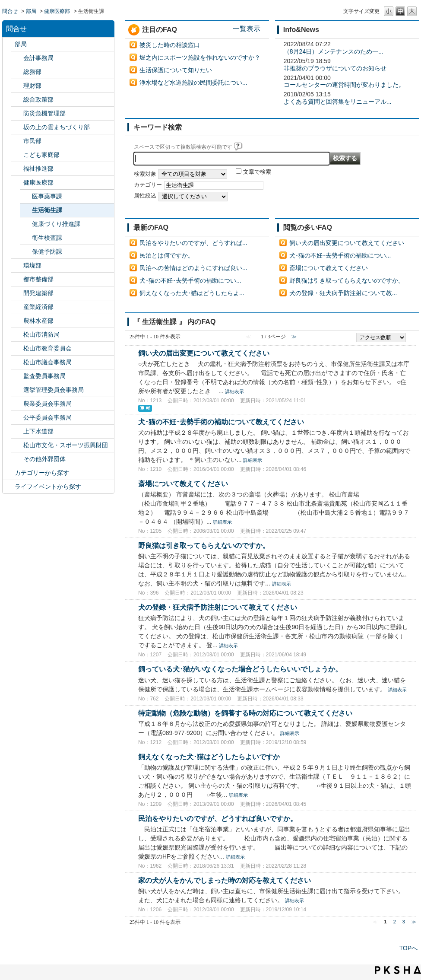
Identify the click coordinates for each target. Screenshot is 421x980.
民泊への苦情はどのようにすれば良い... (193, 268)
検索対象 (145, 174)
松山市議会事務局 (47, 362)
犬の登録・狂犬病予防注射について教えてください (218, 607)
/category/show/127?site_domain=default (17, 86)
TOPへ (408, 948)
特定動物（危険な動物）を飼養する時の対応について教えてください (245, 713)
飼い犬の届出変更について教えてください (347, 243)
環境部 (32, 265)
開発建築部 (38, 293)
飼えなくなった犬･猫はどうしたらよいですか (209, 757)
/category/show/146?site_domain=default (17, 376)
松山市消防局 (41, 334)
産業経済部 (38, 307)
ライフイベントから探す (48, 487)
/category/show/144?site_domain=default (17, 431)
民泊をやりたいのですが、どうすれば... (193, 243)
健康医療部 (57, 11)
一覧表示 (247, 29)
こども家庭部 (41, 155)
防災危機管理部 (44, 113)
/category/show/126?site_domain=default (17, 100)
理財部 (32, 86)
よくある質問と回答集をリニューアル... (338, 102)
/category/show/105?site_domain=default (9, 487)
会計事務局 (38, 58)
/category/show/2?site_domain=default (9, 473)
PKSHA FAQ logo (398, 970)
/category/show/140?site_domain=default (17, 335)
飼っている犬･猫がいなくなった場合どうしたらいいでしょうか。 (240, 669)
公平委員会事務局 (47, 417)
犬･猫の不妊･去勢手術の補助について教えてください (221, 422)
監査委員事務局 (44, 376)
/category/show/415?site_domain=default (17, 155)
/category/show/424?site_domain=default (17, 113)
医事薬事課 (47, 196)
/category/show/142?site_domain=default (17, 348)
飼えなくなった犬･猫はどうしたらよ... (192, 293)
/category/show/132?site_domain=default (17, 183)
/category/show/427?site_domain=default (17, 321)
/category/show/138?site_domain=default (17, 307)
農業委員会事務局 (47, 404)
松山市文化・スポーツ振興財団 (66, 445)
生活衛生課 (47, 210)
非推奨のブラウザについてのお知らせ (335, 68)
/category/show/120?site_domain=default (17, 58)
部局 (31, 11)
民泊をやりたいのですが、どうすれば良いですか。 (218, 818)
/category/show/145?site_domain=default (17, 418)
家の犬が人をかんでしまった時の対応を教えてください (225, 880)
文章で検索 (257, 172)
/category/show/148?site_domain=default (17, 390)
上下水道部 (38, 431)
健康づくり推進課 (56, 224)
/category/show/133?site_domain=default (17, 266)
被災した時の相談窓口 (170, 45)
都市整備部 (38, 279)
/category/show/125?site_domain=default (17, 72)
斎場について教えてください (329, 268)
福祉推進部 (38, 169)
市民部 (32, 141)
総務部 (32, 72)
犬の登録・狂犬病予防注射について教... (343, 293)
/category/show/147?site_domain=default (17, 404)
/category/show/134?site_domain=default (17, 445)
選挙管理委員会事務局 (54, 390)
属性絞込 (145, 196)
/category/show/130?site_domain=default (17, 169)
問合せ (10, 11)
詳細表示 (234, 391)
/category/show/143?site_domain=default (17, 362)
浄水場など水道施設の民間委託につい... (193, 83)
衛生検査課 (47, 238)
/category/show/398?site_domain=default (17, 127)
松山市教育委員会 (47, 348)
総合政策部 (38, 99)
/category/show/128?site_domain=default (17, 141)
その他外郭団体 (44, 459)
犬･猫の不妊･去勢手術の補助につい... (190, 280)
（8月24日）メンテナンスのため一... (334, 51)
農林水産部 (38, 321)
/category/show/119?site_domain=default (9, 44)
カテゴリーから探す (42, 473)
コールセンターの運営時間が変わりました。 (344, 85)
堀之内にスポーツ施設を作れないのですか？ (200, 57)
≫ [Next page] (414, 922)
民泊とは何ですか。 (167, 255)
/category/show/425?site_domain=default (17, 293)
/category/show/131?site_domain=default (17, 459)
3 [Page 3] (404, 922)
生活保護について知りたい (176, 70)
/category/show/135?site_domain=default (17, 279)
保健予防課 (47, 251)
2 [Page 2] (395, 922)
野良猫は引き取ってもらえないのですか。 (347, 280)
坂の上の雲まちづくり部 (57, 127)
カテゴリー (148, 185)
